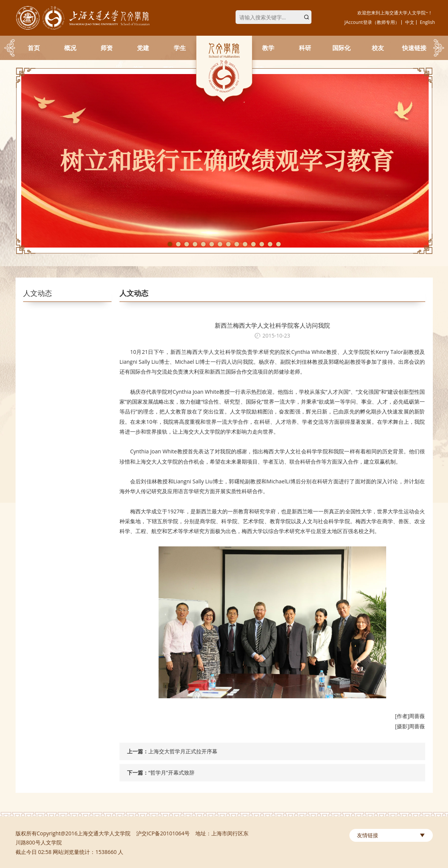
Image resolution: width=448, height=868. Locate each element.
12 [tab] (262, 244)
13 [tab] (270, 244)
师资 (107, 48)
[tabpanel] (224, 161)
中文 (410, 22)
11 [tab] (253, 244)
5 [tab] (203, 244)
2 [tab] (178, 244)
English (428, 22)
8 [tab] (228, 244)
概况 (70, 48)
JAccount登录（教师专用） (372, 22)
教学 (268, 48)
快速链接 (414, 48)
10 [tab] (245, 244)
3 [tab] (187, 244)
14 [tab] (278, 244)
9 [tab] (237, 244)
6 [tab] (212, 244)
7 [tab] (220, 244)
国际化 (341, 48)
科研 (305, 48)
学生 (180, 48)
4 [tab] (195, 244)
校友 (378, 48)
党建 (143, 48)
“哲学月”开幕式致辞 (171, 773)
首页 (34, 48)
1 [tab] (170, 244)
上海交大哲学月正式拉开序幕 (183, 751)
